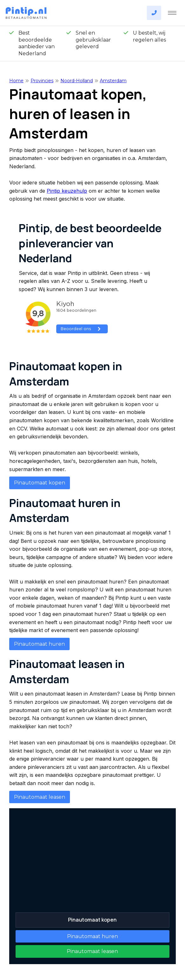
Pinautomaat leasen (40, 797)
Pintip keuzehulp (67, 191)
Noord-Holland (77, 81)
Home (16, 81)
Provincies (42, 81)
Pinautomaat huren (39, 644)
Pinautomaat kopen (40, 483)
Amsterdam (113, 81)
